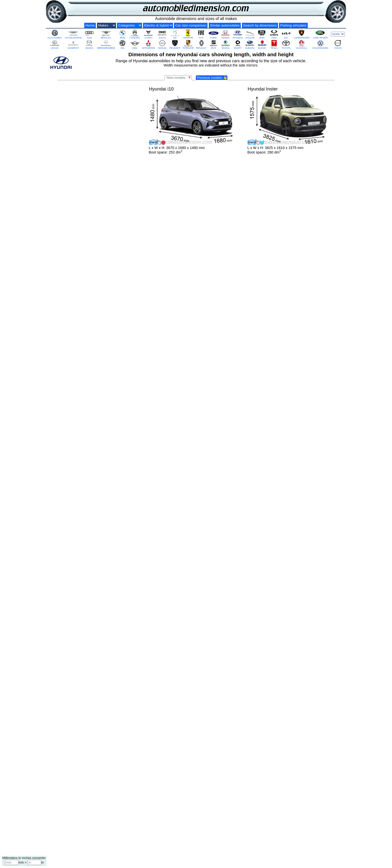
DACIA (162, 34)
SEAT (213, 44)
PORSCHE (188, 44)
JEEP (262, 34)
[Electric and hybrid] (158, 25)
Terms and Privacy (240, 850)
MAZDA (89, 44)
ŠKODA (225, 44)
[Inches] (34, 862)
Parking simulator (293, 25)
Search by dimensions (260, 25)
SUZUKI (262, 44)
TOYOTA (286, 44)
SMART (238, 44)
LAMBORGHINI (301, 34)
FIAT (201, 34)
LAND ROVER (320, 34)
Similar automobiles (225, 25)
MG (122, 44)
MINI (135, 44)
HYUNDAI (238, 34)
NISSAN (162, 44)
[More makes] (338, 34)
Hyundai (178, 838)
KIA (286, 34)
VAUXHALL (301, 44)
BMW (122, 34)
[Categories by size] (129, 25)
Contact (218, 850)
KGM (274, 34)
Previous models (212, 78)
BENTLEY (106, 34)
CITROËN (135, 34)
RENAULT (201, 44)
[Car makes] (106, 25)
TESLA (274, 44)
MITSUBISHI (148, 44)
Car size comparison (191, 25)
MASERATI (73, 44)
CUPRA (148, 34)
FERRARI (188, 34)
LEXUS (55, 44)
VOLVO (338, 44)
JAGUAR (250, 34)
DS (175, 34)
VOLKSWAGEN (320, 44)
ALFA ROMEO (55, 34)
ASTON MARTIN (73, 34)
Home (90, 25)
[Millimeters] (12, 862)
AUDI (89, 34)
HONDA (225, 34)
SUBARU (250, 44)
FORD (213, 34)
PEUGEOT (175, 44)
